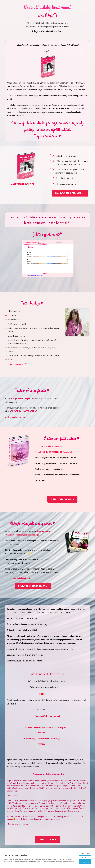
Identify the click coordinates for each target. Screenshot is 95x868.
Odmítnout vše (85, 857)
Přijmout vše (85, 862)
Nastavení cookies (85, 853)
